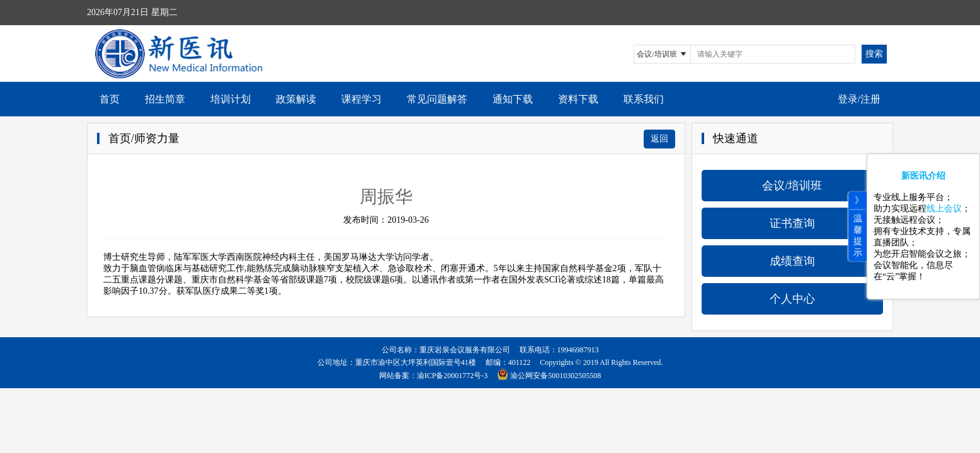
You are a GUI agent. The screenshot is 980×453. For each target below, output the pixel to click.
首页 (110, 99)
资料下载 (578, 99)
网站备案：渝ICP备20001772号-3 (434, 376)
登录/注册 (859, 99)
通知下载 (513, 99)
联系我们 (644, 99)
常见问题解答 (437, 99)
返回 (659, 139)
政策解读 (296, 99)
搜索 (874, 54)
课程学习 (362, 99)
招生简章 (165, 99)
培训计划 (231, 99)
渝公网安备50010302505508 (556, 376)
